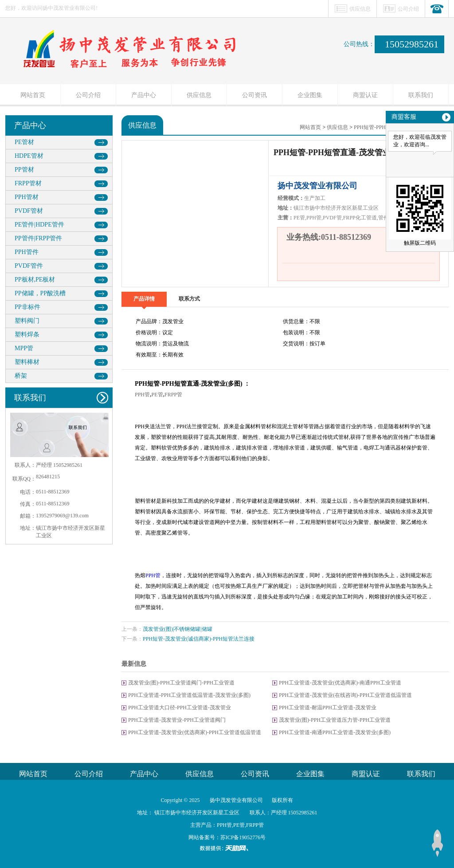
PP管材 (24, 170)
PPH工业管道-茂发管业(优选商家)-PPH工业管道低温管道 (195, 732)
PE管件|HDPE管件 (39, 225)
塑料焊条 (27, 334)
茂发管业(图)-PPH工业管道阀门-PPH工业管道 (181, 683)
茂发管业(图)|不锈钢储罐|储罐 (178, 629)
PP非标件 (27, 307)
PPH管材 (27, 197)
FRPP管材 (28, 183)
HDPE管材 (29, 156)
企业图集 (310, 95)
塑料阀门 (27, 321)
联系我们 (421, 95)
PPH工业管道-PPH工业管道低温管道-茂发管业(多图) (189, 695)
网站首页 (33, 95)
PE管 (157, 395)
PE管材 (24, 142)
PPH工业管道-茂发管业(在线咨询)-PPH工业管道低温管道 (345, 695)
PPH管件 (27, 252)
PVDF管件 (29, 266)
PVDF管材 (29, 211)
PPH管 (142, 395)
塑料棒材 (27, 362)
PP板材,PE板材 (35, 280)
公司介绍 (408, 9)
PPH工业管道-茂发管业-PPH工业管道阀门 (177, 720)
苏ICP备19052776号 (243, 837)
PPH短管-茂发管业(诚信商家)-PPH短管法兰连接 (199, 639)
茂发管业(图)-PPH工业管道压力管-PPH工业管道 (335, 720)
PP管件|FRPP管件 (38, 238)
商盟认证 (365, 95)
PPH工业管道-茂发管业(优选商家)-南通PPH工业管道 (340, 683)
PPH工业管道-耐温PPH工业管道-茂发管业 (328, 708)
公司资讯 (254, 95)
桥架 (21, 376)
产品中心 (144, 95)
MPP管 (24, 348)
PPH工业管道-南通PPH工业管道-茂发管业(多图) (335, 732)
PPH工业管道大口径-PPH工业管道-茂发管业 (180, 708)
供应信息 (360, 9)
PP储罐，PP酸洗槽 (40, 293)
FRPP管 (173, 395)
